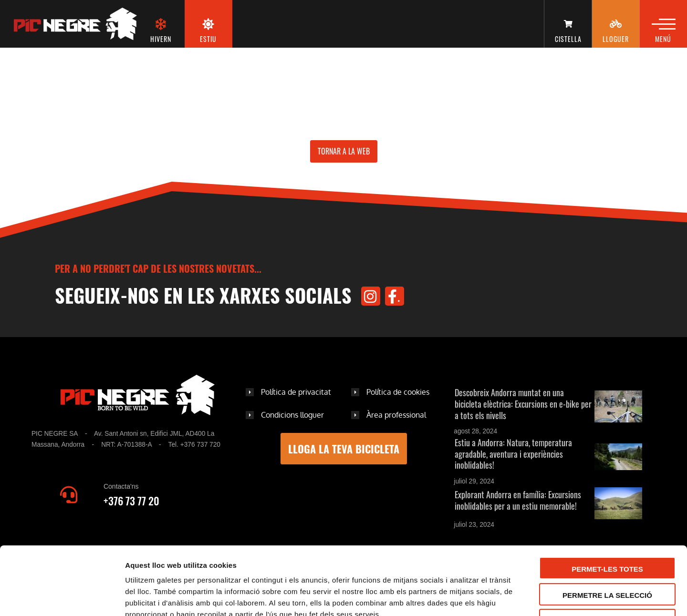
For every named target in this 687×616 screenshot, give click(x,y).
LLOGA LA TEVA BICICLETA (344, 449)
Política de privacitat (296, 392)
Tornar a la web (344, 151)
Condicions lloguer (292, 415)
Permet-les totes (607, 505)
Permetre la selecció (607, 531)
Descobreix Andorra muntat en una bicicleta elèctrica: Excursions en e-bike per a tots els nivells (523, 404)
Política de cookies (398, 392)
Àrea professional (396, 415)
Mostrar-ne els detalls (549, 598)
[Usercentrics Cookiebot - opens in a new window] (62, 597)
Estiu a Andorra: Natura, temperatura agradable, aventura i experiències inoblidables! (513, 454)
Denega (607, 557)
